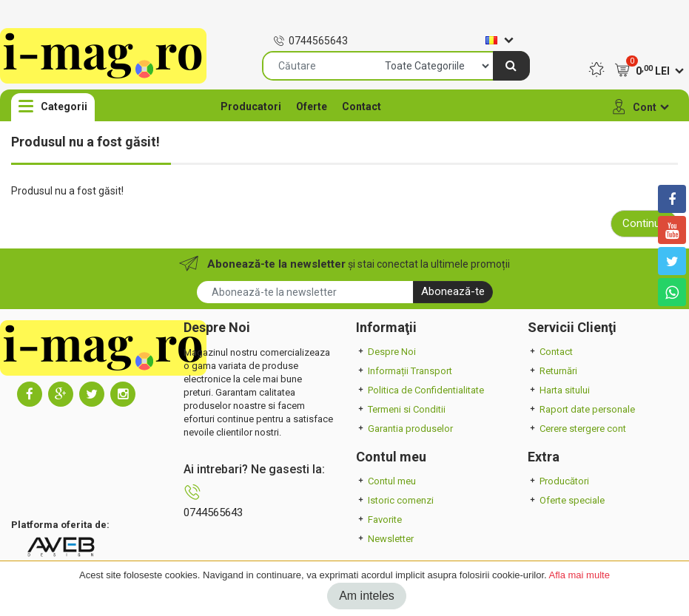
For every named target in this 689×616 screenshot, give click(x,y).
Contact (362, 106)
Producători (558, 481)
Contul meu (386, 481)
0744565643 (310, 41)
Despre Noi (386, 352)
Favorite (379, 519)
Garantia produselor (404, 429)
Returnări (552, 371)
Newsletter (385, 539)
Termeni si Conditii (401, 409)
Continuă (644, 223)
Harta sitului (559, 390)
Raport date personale (581, 409)
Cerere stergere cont (577, 429)
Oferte (312, 106)
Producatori (251, 106)
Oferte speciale (566, 500)
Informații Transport (404, 371)
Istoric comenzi (395, 500)
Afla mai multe (579, 575)
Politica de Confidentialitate (420, 390)
